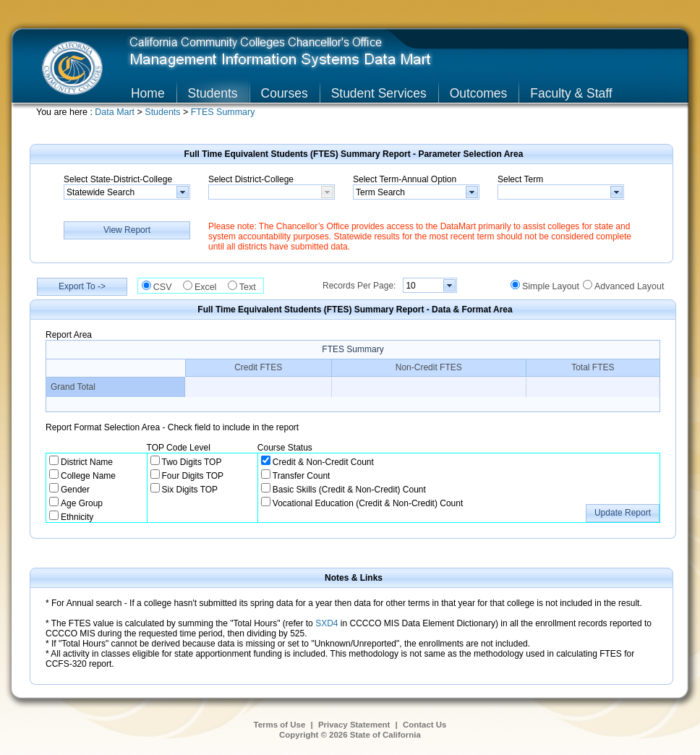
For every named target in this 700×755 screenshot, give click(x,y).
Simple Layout (551, 286)
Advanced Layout (629, 286)
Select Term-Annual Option (405, 179)
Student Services (379, 93)
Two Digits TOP (192, 462)
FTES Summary (223, 112)
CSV (166, 287)
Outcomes (479, 93)
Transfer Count (302, 476)
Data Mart (116, 112)
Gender (75, 490)
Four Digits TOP (193, 476)
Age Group (82, 503)
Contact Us (425, 725)
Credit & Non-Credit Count (323, 462)
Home (148, 93)
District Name (87, 462)
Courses (285, 93)
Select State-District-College (118, 179)
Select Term (520, 179)
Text (251, 287)
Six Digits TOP (190, 490)
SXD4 (326, 623)
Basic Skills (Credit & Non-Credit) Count (349, 490)
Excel (209, 287)
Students (213, 93)
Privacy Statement (354, 725)
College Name (88, 476)
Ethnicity (77, 517)
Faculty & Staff (571, 93)
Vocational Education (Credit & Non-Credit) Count (368, 503)
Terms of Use (280, 725)
